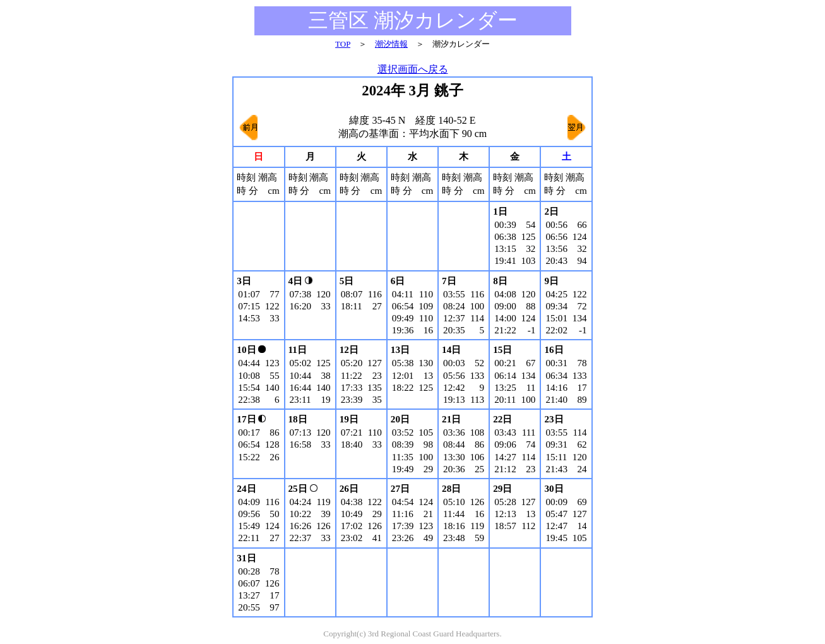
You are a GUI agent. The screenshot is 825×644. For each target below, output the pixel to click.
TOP (343, 44)
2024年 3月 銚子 (412, 91)
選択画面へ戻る (413, 69)
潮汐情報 (391, 44)
